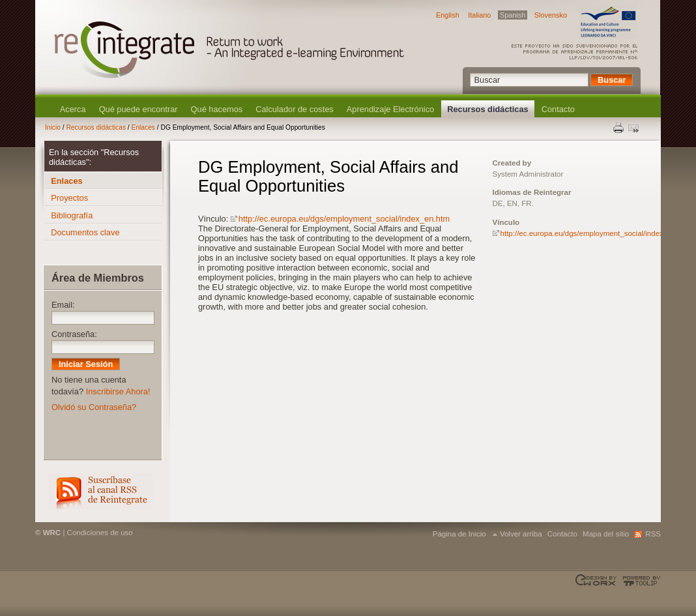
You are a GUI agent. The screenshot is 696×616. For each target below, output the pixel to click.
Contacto (558, 109)
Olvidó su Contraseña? (94, 407)
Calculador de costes (295, 109)
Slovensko (551, 15)
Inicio (53, 127)
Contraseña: (74, 334)
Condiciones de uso (100, 533)
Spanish (513, 15)
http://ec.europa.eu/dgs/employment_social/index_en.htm (344, 219)
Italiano (479, 15)
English (448, 15)
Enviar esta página (635, 128)
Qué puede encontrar (138, 109)
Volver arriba (521, 534)
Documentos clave (85, 232)
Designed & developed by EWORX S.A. (597, 581)
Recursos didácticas (487, 109)
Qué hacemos (217, 109)
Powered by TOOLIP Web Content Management (640, 581)
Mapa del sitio (606, 534)
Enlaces (143, 127)
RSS (100, 491)
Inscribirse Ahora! (118, 391)
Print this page (619, 128)
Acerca (73, 109)
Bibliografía (72, 215)
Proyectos (69, 198)
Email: (63, 305)
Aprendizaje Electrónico (390, 109)
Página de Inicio (459, 534)
